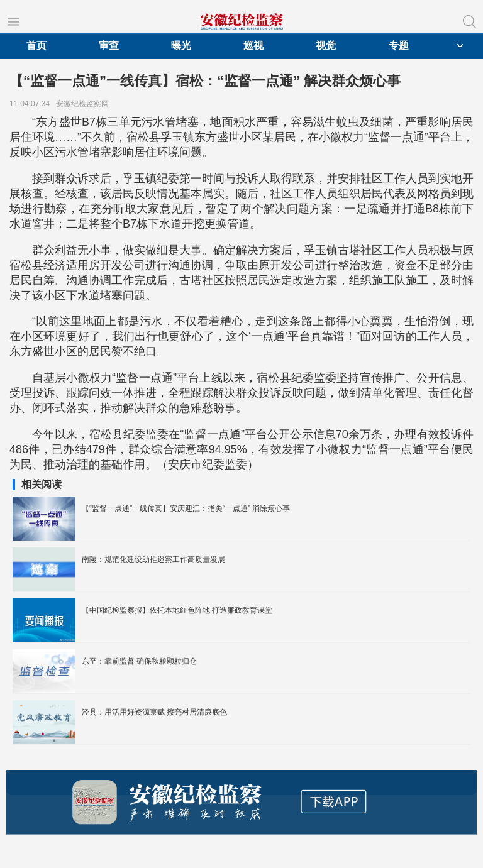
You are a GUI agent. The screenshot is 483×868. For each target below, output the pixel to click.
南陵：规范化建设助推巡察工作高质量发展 (153, 559)
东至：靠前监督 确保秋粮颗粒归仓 (139, 661)
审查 (109, 46)
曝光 (181, 46)
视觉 (326, 46)
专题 (399, 46)
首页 (36, 46)
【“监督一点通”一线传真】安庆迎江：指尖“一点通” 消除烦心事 (186, 508)
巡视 (253, 46)
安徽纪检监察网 (85, 104)
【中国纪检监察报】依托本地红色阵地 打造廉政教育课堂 (177, 610)
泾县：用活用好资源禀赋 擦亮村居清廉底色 (154, 712)
